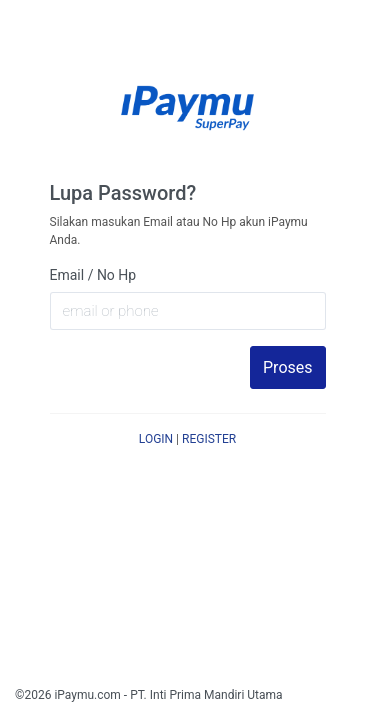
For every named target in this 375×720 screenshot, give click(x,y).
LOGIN (156, 439)
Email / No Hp (93, 275)
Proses (287, 367)
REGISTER (209, 439)
